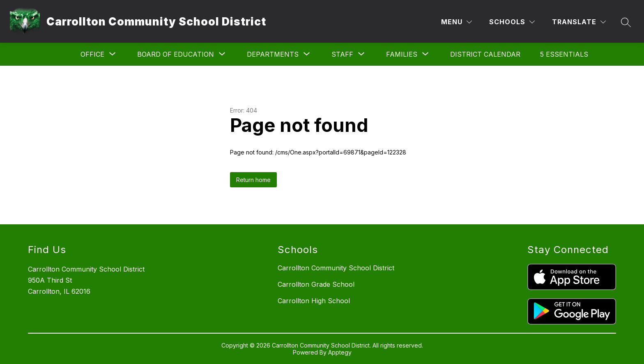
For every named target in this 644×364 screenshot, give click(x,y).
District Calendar (485, 54)
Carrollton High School (314, 301)
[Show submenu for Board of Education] (176, 54)
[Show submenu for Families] (402, 54)
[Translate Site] (579, 22)
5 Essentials (564, 54)
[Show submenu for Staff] (342, 54)
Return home (253, 180)
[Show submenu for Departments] (273, 54)
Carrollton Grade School (316, 284)
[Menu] (457, 22)
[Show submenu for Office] (92, 54)
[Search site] (626, 22)
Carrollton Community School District (336, 268)
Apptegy (340, 352)
